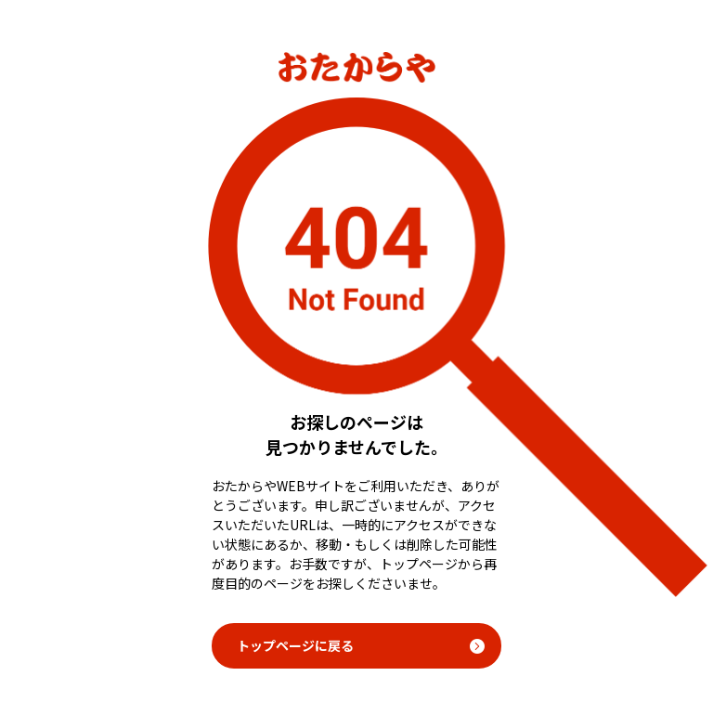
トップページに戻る (295, 645)
